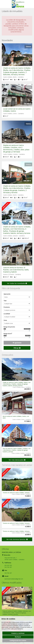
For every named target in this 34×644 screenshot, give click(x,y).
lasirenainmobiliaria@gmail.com (14, 579)
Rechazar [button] (18, 637)
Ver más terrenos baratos (17, 539)
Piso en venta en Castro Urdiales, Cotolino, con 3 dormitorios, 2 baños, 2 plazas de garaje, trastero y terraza (17, 450)
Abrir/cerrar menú (3, 4)
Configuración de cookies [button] (18, 641)
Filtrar (17, 348)
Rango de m (8, 334)
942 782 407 (8, 567)
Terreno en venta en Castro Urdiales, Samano (16, 493)
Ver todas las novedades (17, 283)
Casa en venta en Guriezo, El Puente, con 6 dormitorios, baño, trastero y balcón (16, 270)
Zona (5, 320)
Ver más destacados (17, 460)
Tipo (5, 301)
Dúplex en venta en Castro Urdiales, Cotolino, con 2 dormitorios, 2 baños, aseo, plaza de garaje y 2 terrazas (16, 148)
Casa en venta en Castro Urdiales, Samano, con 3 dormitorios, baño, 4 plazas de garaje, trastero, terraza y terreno (17, 613)
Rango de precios (9, 327)
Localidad (7, 314)
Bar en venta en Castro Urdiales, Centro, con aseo (16, 417)
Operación (7, 294)
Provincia (7, 307)
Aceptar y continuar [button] (18, 633)
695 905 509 (8, 565)
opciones (17, 343)
